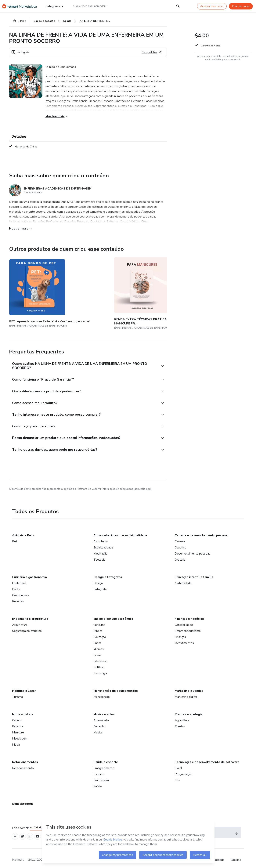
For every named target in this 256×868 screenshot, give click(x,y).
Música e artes (104, 710)
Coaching (180, 543)
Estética (18, 722)
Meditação (100, 549)
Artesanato (101, 716)
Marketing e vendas (189, 686)
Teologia (99, 555)
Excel (178, 764)
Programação (183, 770)
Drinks (16, 585)
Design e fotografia (108, 573)
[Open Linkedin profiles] (32, 832)
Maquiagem (20, 734)
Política (98, 663)
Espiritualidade (103, 543)
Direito (98, 627)
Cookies (236, 856)
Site (177, 776)
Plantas (180, 722)
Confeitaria (19, 579)
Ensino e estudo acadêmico (113, 614)
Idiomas (99, 645)
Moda (16, 740)
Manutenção (102, 693)
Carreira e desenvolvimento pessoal (201, 531)
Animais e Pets (23, 531)
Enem (97, 639)
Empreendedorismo (188, 627)
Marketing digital (186, 693)
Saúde (98, 782)
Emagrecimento (104, 764)
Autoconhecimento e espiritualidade (120, 531)
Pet (15, 537)
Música (98, 728)
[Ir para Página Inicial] (21, 6)
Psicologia (100, 669)
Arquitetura (20, 620)
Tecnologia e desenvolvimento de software (207, 758)
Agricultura (182, 716)
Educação (100, 633)
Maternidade (183, 579)
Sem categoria (23, 799)
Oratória (180, 555)
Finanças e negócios (189, 614)
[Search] (178, 6)
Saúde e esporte (106, 758)
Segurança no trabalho (27, 627)
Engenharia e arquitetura (30, 614)
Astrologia (101, 537)
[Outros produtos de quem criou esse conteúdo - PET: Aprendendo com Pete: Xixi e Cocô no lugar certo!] (30, 290)
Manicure (18, 728)
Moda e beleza (23, 710)
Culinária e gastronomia (29, 573)
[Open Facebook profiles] (16, 832)
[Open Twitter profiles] (24, 832)
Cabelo (17, 716)
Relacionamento (23, 764)
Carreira (180, 537)
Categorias (54, 6)
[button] (84, 358)
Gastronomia (21, 591)
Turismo (18, 693)
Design (98, 579)
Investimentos (184, 639)
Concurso (99, 620)
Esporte (99, 770)
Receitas (18, 597)
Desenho (99, 722)
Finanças (180, 633)
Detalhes (19, 137)
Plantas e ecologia (189, 710)
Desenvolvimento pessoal (192, 549)
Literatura (100, 657)
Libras (97, 651)
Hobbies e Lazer (24, 686)
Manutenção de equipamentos (116, 686)
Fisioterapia (101, 776)
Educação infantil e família (194, 573)
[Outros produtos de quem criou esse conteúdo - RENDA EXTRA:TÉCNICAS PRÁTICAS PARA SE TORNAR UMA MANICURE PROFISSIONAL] (75, 290)
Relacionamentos (25, 758)
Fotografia (100, 585)
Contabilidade (184, 620)
